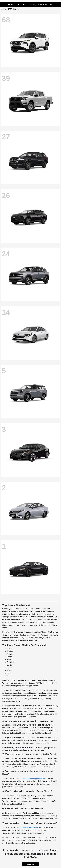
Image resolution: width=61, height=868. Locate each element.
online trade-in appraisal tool (34, 778)
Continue (30, 864)
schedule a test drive (29, 828)
